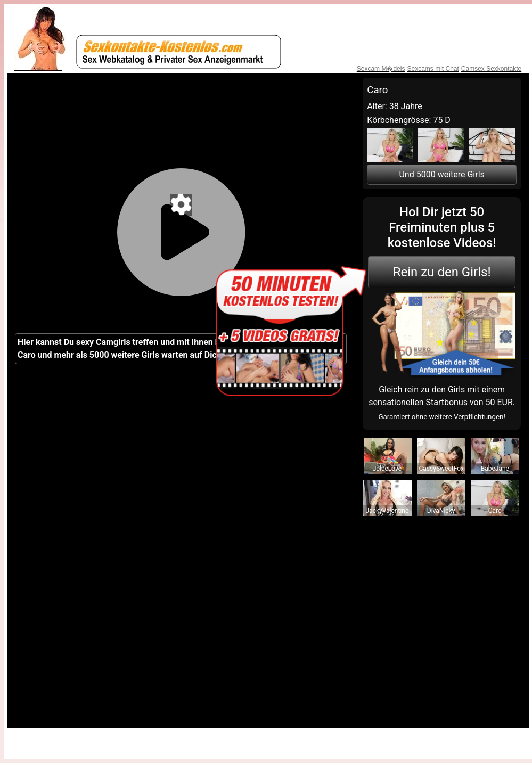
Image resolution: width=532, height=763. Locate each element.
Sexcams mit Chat (433, 69)
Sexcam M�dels (381, 69)
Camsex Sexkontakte (491, 69)
